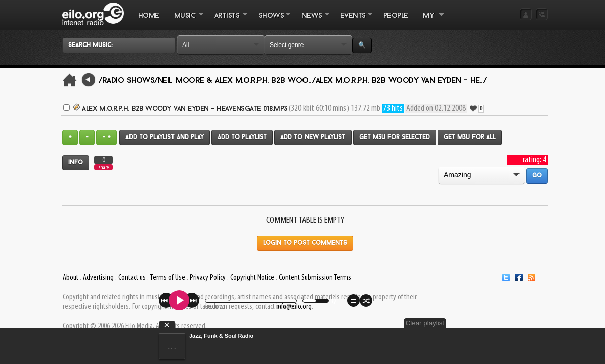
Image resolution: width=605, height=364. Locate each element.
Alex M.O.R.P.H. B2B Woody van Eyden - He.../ (401, 81)
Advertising (98, 278)
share (104, 168)
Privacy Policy (208, 278)
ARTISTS (227, 21)
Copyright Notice (252, 278)
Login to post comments (305, 243)
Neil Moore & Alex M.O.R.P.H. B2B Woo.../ (237, 81)
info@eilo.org (294, 307)
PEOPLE (396, 16)
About (71, 278)
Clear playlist (524, 323)
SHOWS (271, 21)
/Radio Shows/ (128, 81)
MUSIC (185, 21)
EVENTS (353, 21)
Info (76, 163)
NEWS (312, 21)
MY (429, 21)
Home (149, 16)
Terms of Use (167, 278)
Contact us (132, 278)
